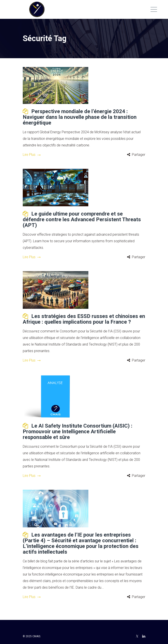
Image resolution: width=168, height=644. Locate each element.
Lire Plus (31, 155)
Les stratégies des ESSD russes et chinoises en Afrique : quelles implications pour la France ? (84, 319)
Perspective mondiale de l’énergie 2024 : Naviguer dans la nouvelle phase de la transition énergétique (80, 117)
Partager (139, 155)
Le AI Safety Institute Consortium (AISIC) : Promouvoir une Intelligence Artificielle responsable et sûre (78, 432)
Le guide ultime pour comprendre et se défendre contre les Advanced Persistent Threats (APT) (82, 219)
